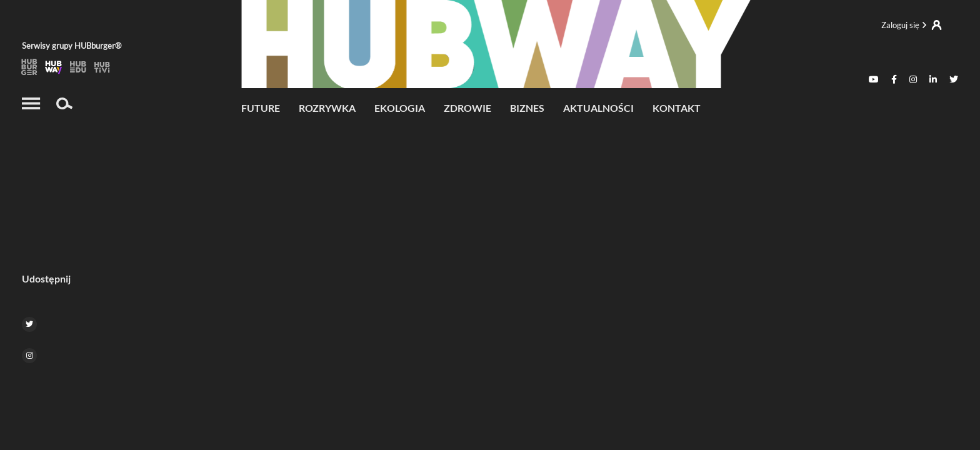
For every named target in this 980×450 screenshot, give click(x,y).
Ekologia (400, 108)
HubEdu (78, 67)
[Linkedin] (933, 80)
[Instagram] (913, 80)
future (261, 108)
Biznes (527, 108)
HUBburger (30, 67)
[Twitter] (954, 80)
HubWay (54, 67)
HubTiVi (103, 67)
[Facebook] (894, 80)
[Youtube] (874, 80)
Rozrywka (327, 108)
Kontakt (677, 108)
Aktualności (598, 108)
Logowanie (912, 25)
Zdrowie (467, 108)
